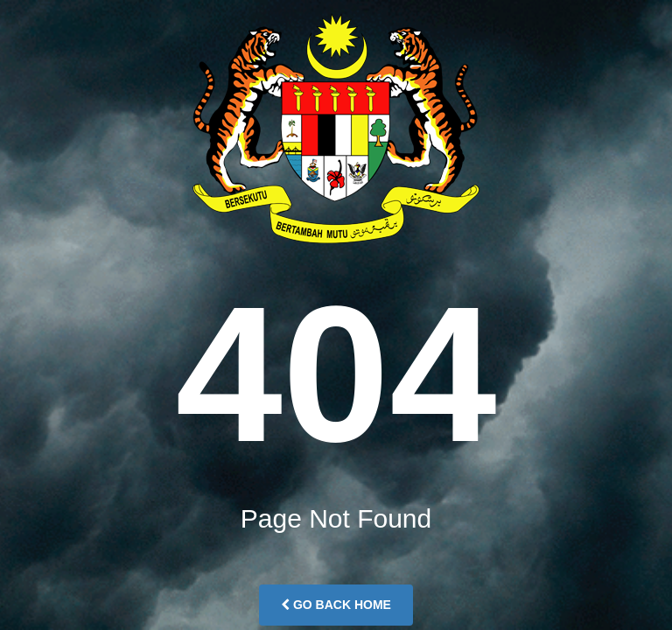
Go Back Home (336, 605)
